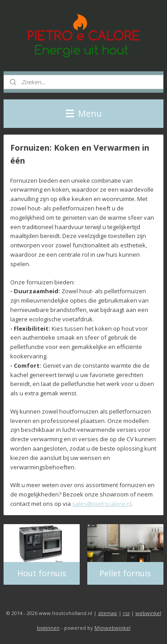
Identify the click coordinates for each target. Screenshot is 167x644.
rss (126, 613)
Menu (84, 113)
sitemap (108, 613)
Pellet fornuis (125, 573)
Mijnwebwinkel (112, 628)
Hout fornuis (42, 573)
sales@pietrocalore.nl (102, 504)
